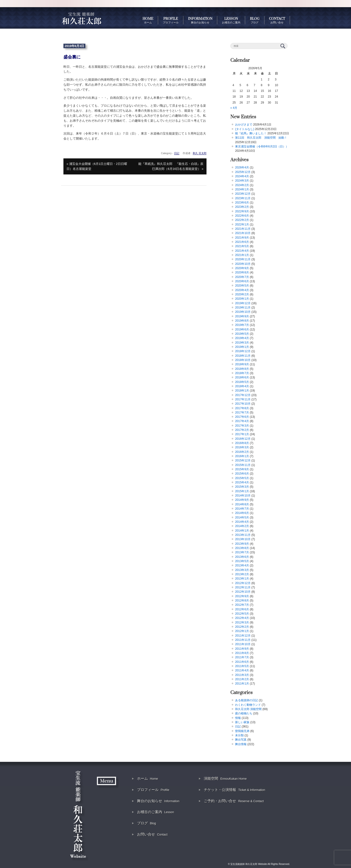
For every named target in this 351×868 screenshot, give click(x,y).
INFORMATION (200, 20)
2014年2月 (242, 526)
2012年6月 (242, 609)
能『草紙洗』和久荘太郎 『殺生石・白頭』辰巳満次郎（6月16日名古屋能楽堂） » (171, 166)
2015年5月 (242, 478)
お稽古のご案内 (156, 812)
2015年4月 (242, 482)
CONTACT (277, 20)
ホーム (148, 778)
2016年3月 (242, 447)
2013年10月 (243, 539)
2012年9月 (242, 596)
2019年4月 (242, 338)
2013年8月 (242, 548)
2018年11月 (243, 356)
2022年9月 (242, 211)
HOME (148, 20)
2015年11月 (243, 465)
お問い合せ (152, 834)
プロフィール (153, 790)
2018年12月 (243, 351)
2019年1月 (242, 347)
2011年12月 (243, 636)
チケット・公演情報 (235, 790)
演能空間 (225, 778)
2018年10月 (243, 360)
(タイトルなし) (245, 129)
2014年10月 (243, 496)
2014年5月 (242, 518)
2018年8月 (242, 369)
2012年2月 (242, 627)
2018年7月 (242, 373)
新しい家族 (242, 722)
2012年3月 (242, 622)
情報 (238, 718)
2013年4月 (242, 565)
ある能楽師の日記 (247, 700)
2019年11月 (243, 308)
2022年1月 (242, 225)
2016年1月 (242, 456)
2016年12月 (243, 439)
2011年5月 (242, 666)
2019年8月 (242, 321)
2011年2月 (242, 679)
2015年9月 (242, 469)
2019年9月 (242, 316)
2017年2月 (242, 430)
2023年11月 (243, 198)
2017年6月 (242, 417)
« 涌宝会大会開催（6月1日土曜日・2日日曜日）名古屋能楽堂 (97, 166)
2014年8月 (242, 504)
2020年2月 (242, 294)
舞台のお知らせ (158, 801)
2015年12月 (243, 460)
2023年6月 (242, 203)
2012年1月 (242, 631)
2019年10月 (243, 312)
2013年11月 (243, 535)
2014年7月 (242, 509)
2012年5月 (242, 614)
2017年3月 (242, 426)
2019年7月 (242, 325)
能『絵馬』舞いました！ (251, 133)
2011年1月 (242, 684)
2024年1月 (242, 189)
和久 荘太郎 (200, 153)
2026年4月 (242, 167)
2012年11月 (243, 587)
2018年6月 (242, 377)
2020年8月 (242, 272)
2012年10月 (243, 592)
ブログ (147, 823)
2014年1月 (242, 531)
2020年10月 (243, 264)
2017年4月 (242, 421)
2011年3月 (242, 675)
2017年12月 (243, 395)
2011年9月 (242, 649)
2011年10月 (243, 644)
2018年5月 (242, 382)
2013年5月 (242, 561)
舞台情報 (241, 744)
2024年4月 (242, 176)
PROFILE (171, 20)
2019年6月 (242, 329)
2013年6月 (242, 557)
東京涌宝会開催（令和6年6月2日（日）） (262, 146)
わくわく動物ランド (248, 705)
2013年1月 (242, 579)
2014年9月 (242, 500)
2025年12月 (243, 172)
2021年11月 (243, 229)
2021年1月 (242, 255)
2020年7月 (242, 277)
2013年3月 (242, 570)
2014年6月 (242, 513)
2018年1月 (242, 391)
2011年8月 (242, 653)
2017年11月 (243, 399)
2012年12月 (243, 583)
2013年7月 (242, 552)
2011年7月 (242, 657)
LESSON (231, 20)
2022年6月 (242, 216)
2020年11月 (243, 259)
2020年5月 (242, 286)
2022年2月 (242, 220)
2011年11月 (243, 640)
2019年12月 (243, 303)
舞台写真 (241, 740)
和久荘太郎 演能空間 (248, 709)
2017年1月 (242, 434)
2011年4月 (242, 670)
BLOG (255, 20)
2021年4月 (242, 251)
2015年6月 (242, 474)
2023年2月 (242, 207)
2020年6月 (242, 281)
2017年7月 (242, 413)
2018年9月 (242, 364)
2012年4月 (242, 618)
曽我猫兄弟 (242, 731)
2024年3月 (242, 181)
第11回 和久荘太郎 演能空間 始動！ (261, 138)
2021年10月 (243, 233)
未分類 (239, 735)
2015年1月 (242, 491)
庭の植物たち (244, 713)
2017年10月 (243, 404)
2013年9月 (242, 544)
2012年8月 (242, 601)
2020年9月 (242, 268)
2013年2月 (242, 574)
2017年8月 (242, 408)
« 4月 (234, 108)
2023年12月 (243, 194)
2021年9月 (242, 238)
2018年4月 (242, 386)
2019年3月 (242, 343)
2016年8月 (242, 443)
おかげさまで (244, 125)
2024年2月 (242, 185)
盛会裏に (72, 57)
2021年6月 (242, 242)
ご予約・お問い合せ (234, 801)
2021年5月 (242, 246)
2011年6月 (242, 662)
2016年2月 (242, 452)
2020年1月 (242, 299)
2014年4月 (242, 522)
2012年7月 (242, 605)
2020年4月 (242, 290)
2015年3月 (242, 487)
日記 (177, 153)
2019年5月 (242, 334)
